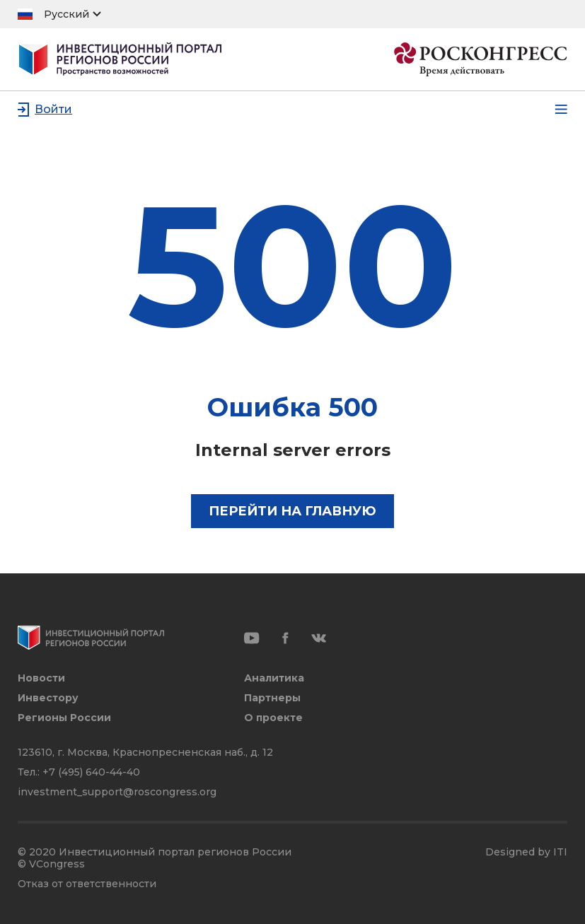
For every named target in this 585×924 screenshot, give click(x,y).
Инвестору (48, 698)
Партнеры (272, 698)
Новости (41, 678)
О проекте (273, 718)
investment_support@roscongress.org (117, 792)
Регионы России (64, 718)
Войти (53, 109)
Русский (66, 14)
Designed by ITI (526, 852)
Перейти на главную (292, 511)
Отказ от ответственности (87, 884)
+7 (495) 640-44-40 (91, 772)
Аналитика (274, 678)
